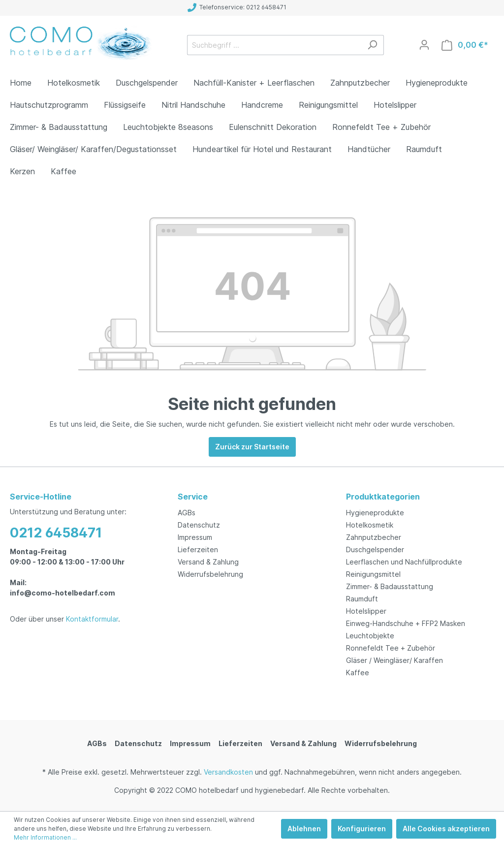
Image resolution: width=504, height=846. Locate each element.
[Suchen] (372, 45)
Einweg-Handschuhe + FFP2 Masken (406, 623)
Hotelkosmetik (370, 525)
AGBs (187, 513)
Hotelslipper (366, 611)
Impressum (195, 537)
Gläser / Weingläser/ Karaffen (394, 660)
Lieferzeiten (198, 549)
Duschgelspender (375, 549)
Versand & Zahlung (208, 562)
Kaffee (358, 673)
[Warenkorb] (465, 45)
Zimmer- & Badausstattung (390, 586)
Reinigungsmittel (373, 574)
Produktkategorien (383, 497)
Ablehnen (304, 829)
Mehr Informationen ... (45, 837)
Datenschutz (199, 525)
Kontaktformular (92, 619)
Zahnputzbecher (374, 537)
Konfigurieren (362, 829)
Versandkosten (228, 772)
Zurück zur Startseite (252, 447)
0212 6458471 (56, 533)
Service (193, 497)
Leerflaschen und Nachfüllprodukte (404, 562)
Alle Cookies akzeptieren (446, 829)
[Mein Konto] (424, 45)
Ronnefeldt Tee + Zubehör (391, 648)
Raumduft (362, 599)
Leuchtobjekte (370, 636)
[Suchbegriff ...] (274, 45)
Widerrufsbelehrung (210, 574)
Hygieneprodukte (375, 513)
